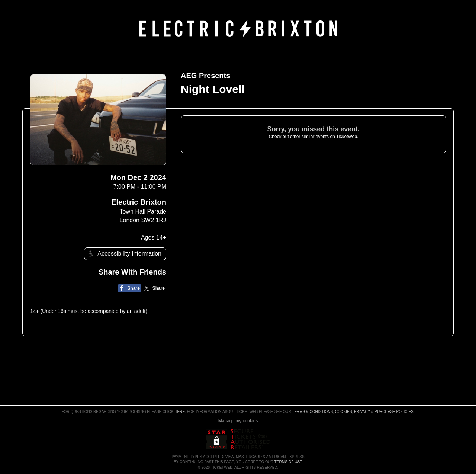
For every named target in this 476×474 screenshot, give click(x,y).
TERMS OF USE (288, 462)
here (180, 412)
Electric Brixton (139, 202)
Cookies (344, 412)
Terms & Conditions (312, 412)
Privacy (362, 412)
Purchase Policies (394, 412)
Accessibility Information (124, 254)
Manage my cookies (238, 421)
